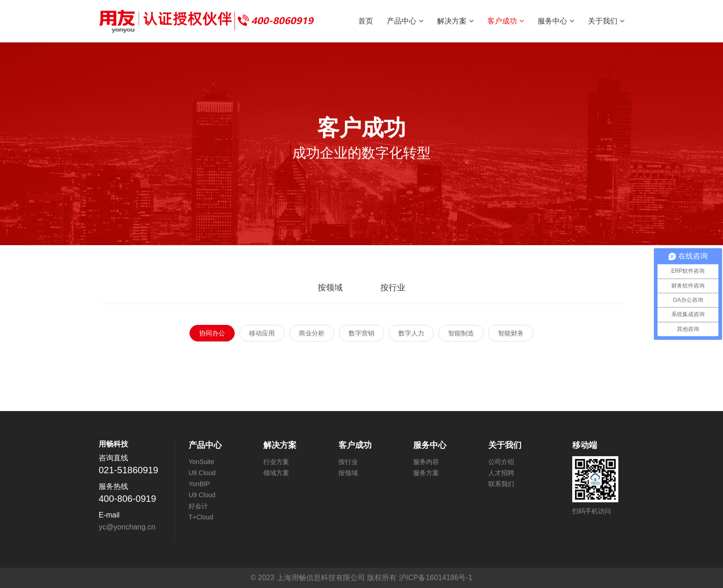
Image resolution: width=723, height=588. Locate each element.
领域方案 (276, 473)
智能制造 (461, 333)
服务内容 (426, 462)
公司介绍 (501, 462)
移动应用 (262, 333)
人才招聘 (501, 473)
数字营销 (361, 333)
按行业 (393, 288)
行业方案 (276, 462)
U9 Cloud (202, 495)
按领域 (330, 288)
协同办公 (212, 333)
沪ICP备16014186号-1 (436, 578)
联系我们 (501, 484)
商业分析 (312, 333)
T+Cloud (201, 517)
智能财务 (511, 333)
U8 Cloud (202, 473)
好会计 (198, 506)
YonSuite (201, 462)
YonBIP (199, 484)
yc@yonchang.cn (127, 527)
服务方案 (426, 473)
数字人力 (411, 333)
